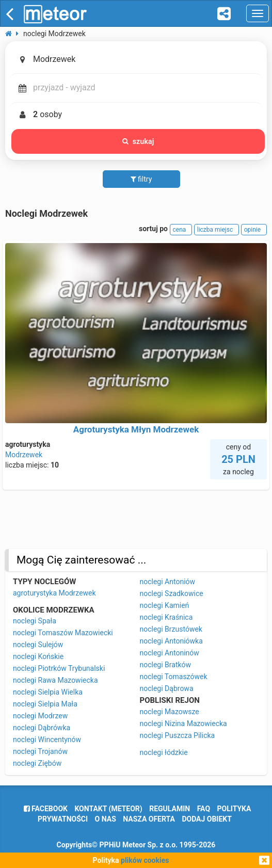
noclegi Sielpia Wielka (48, 692)
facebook (46, 809)
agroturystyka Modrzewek (54, 593)
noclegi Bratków (166, 665)
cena (181, 230)
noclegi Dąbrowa (167, 688)
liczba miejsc (217, 230)
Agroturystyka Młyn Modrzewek (136, 429)
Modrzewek (24, 455)
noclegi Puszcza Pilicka (178, 735)
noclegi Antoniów (168, 582)
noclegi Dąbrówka (42, 728)
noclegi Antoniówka (171, 641)
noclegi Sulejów (38, 645)
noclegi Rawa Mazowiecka (55, 680)
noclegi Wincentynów (47, 740)
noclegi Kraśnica (166, 617)
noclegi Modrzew (40, 716)
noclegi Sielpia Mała (45, 704)
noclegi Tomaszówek (174, 677)
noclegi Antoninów (170, 653)
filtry (141, 179)
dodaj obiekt (207, 819)
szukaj (138, 141)
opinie (254, 230)
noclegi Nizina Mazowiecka (183, 724)
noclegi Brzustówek (171, 629)
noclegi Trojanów (40, 751)
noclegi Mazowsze (170, 712)
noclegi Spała (35, 621)
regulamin (170, 809)
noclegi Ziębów (37, 763)
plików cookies (145, 860)
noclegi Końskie (38, 656)
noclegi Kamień (165, 605)
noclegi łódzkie (164, 752)
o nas (106, 819)
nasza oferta (149, 819)
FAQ (204, 809)
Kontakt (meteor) (108, 809)
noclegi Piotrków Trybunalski (59, 668)
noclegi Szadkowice (172, 593)
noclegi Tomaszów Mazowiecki (63, 633)
